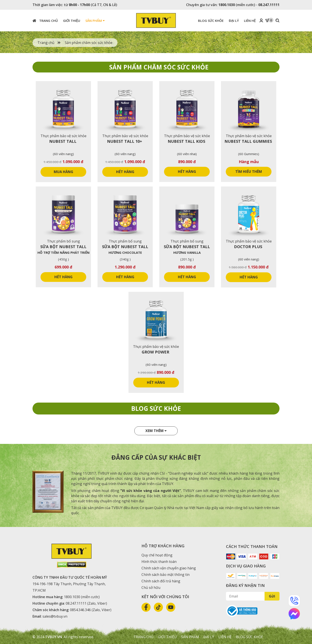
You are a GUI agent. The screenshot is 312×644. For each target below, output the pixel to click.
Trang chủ (45, 21)
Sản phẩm (95, 21)
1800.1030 (227, 5)
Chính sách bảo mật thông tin (166, 575)
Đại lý (234, 21)
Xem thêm (156, 431)
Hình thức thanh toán (159, 562)
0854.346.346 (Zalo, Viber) (91, 610)
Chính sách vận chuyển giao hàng (168, 568)
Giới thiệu (72, 21)
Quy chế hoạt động (157, 555)
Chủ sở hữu (151, 588)
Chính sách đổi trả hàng (161, 581)
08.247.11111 (269, 5)
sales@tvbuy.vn (55, 616)
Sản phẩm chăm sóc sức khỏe (89, 43)
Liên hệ (250, 21)
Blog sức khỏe (211, 21)
